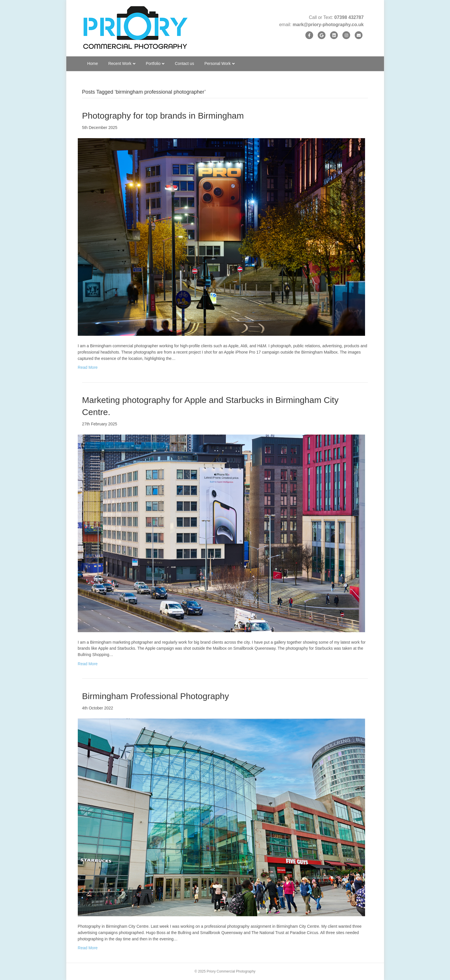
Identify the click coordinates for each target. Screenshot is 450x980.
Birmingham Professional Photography (156, 696)
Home (93, 63)
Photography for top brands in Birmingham (163, 116)
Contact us (184, 63)
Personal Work (218, 63)
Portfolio (153, 63)
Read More (88, 367)
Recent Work (120, 63)
